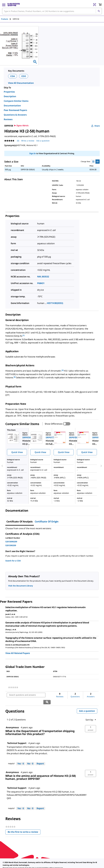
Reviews (8, 119)
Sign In (33, 153)
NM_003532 (43, 277)
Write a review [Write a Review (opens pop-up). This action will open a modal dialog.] (28, 141)
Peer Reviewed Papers (15, 110)
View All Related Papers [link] (18, 653)
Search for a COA (13, 561)
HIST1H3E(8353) (55, 303)
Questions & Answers (15, 115)
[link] (13, 687)
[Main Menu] (4, 5)
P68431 (41, 283)
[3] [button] (15, 377)
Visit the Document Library (20, 586)
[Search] (99, 11)
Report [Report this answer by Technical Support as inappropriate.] (40, 757)
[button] (91, 722)
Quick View (17, 452)
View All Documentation (21, 83)
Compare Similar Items (16, 101)
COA (13, 76)
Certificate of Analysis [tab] (20, 521)
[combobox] (52, 11)
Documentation (12, 106)
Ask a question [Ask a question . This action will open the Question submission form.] (43, 141)
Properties (9, 92)
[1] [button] (24, 335)
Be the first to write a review (24, 826)
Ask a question (87, 704)
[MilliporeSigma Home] (14, 5)
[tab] (7, 19)
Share (95, 126)
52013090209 (11, 542)
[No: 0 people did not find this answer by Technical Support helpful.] (30, 757)
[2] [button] (63, 370)
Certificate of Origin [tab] (47, 521)
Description (10, 96)
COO (24, 76)
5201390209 (11, 545)
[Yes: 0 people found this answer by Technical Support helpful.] (21, 757)
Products (5, 19)
